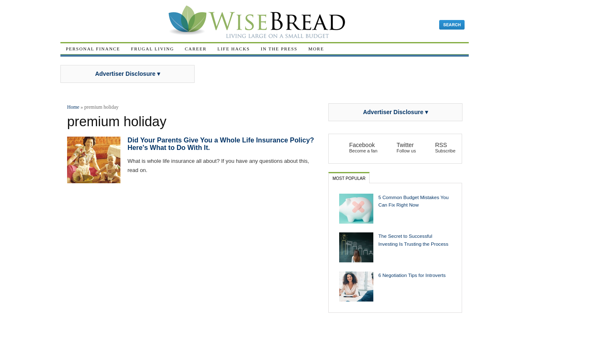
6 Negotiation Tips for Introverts (412, 275)
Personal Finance (93, 49)
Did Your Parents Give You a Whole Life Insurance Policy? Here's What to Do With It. (221, 144)
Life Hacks (234, 49)
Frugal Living (152, 49)
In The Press (279, 49)
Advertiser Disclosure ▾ (127, 74)
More (316, 49)
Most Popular (349, 178)
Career (196, 49)
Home (73, 107)
